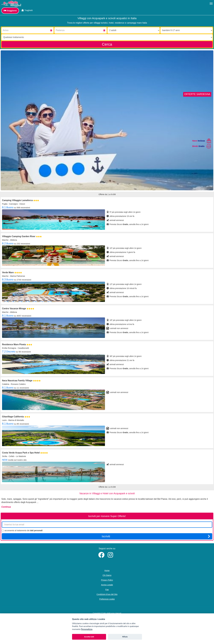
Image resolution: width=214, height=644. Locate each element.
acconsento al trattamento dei (22, 530)
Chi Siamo (107, 575)
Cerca (107, 44)
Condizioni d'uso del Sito (107, 594)
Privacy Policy (107, 580)
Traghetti (27, 10)
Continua (6, 507)
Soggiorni (10, 11)
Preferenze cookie (107, 599)
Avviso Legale (107, 585)
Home (107, 570)
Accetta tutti (89, 637)
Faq (107, 590)
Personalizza (87, 629)
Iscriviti (156, 536)
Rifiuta (125, 637)
